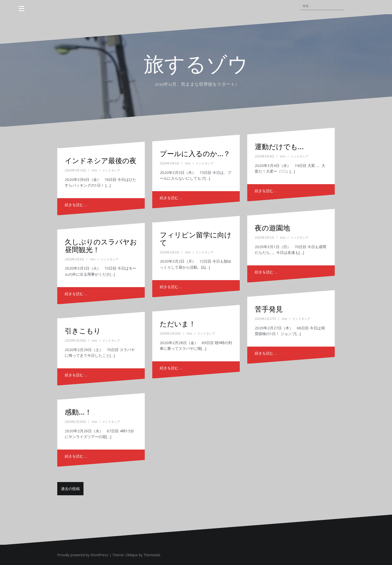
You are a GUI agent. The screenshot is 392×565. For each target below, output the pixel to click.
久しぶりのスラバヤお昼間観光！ (101, 245)
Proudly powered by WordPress (83, 555)
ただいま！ (178, 323)
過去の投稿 (70, 489)
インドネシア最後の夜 (101, 160)
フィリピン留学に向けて (196, 238)
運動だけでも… (279, 146)
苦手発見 (269, 309)
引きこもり (83, 330)
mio (94, 170)
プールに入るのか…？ (195, 153)
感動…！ (78, 412)
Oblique (132, 555)
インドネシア (111, 170)
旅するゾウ (196, 63)
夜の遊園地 (272, 228)
